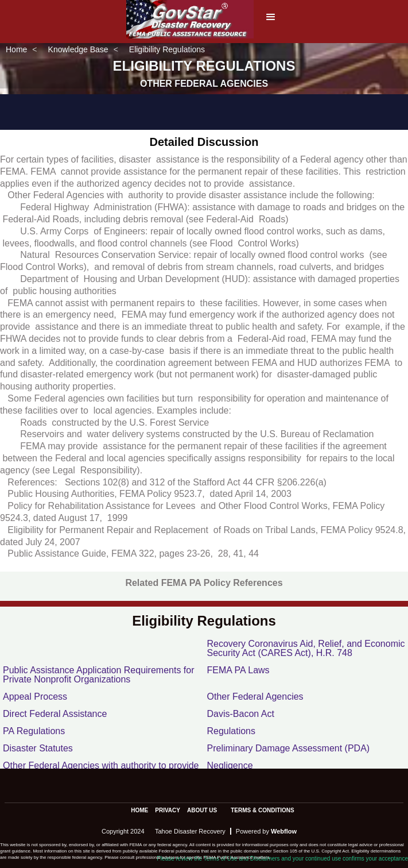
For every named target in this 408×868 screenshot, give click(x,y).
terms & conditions (263, 810)
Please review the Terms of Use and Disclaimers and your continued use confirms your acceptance (282, 859)
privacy (168, 810)
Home (16, 50)
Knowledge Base (78, 50)
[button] (271, 20)
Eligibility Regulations (167, 50)
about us (202, 810)
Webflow (284, 831)
